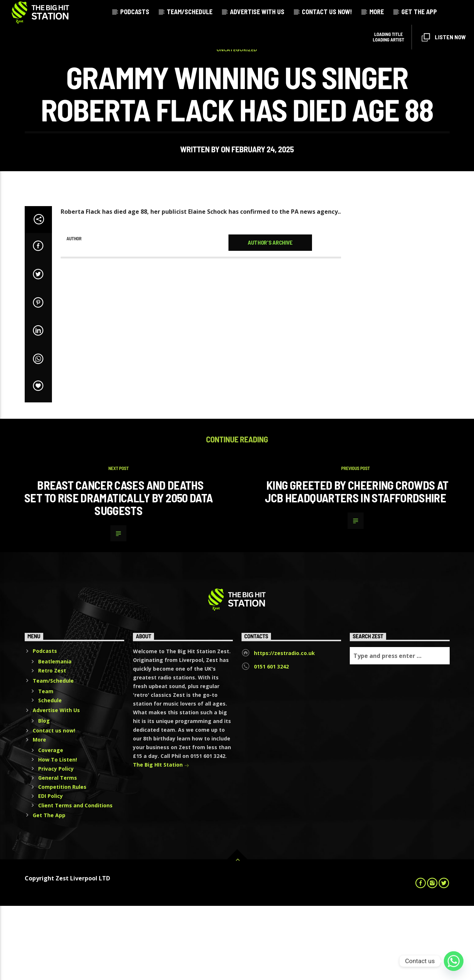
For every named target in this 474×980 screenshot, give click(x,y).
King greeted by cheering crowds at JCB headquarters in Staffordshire (356, 565)
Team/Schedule (190, 12)
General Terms (58, 852)
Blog (44, 795)
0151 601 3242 (271, 741)
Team (46, 765)
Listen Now (444, 38)
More (377, 12)
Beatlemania (55, 736)
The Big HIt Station (161, 840)
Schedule (50, 774)
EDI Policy (50, 870)
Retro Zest (52, 745)
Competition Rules (62, 861)
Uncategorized (237, 87)
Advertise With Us (257, 12)
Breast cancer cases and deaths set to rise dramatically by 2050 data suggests (118, 572)
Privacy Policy (56, 843)
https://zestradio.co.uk (284, 727)
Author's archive (270, 316)
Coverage (51, 824)
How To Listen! (58, 834)
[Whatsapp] (454, 961)
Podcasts (135, 12)
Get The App (419, 12)
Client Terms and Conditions (75, 879)
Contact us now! (327, 12)
